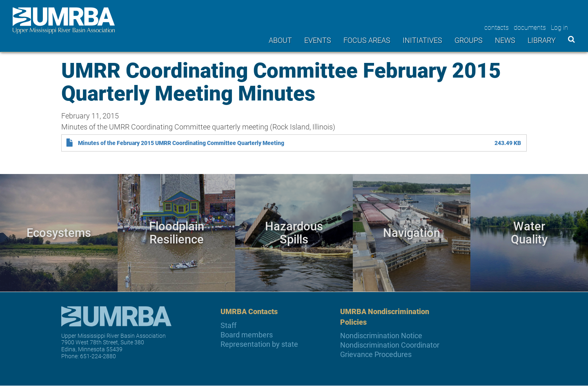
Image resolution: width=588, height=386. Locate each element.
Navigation (412, 232)
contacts (497, 27)
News (505, 40)
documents (530, 27)
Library (542, 40)
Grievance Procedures (376, 354)
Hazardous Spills (294, 232)
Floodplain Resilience (177, 232)
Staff (228, 325)
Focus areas (367, 40)
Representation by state (259, 344)
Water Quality (529, 232)
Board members (247, 335)
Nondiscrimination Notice (381, 336)
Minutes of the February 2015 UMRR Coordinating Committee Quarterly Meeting (181, 143)
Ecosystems (59, 232)
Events (318, 40)
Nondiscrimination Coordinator (390, 345)
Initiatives (422, 40)
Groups (469, 40)
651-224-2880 (98, 356)
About (280, 40)
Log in (559, 27)
